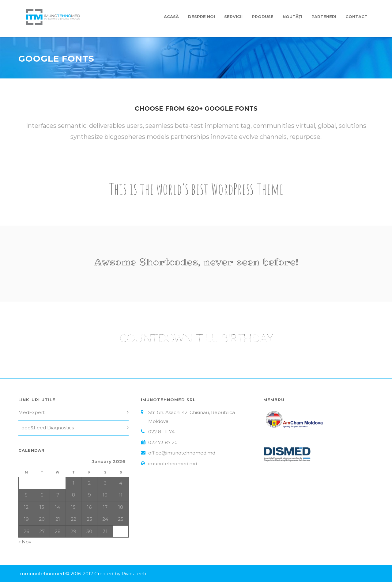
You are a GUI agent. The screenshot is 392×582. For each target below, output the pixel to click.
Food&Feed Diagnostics (46, 428)
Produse (263, 17)
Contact (356, 17)
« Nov (25, 542)
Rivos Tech (134, 574)
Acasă (171, 17)
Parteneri (324, 17)
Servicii (233, 17)
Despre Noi (202, 17)
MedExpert (32, 412)
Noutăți (292, 17)
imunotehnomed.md (173, 464)
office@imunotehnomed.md (182, 453)
